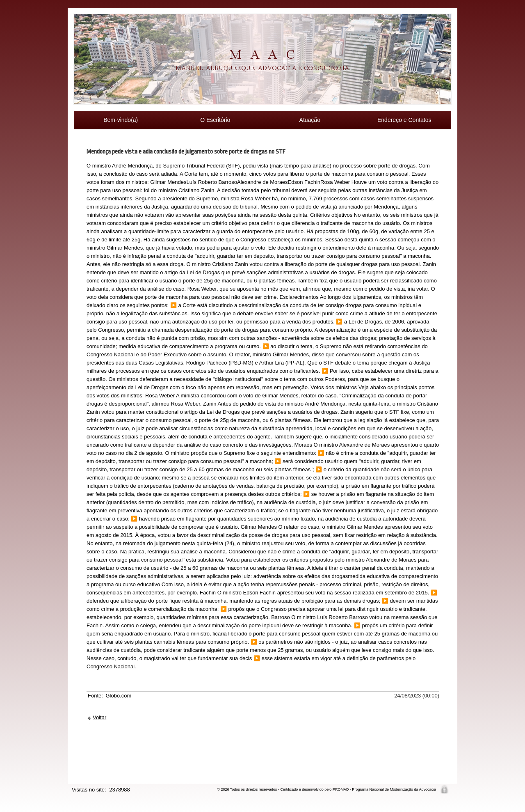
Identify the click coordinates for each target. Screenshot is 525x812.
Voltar (99, 717)
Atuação (310, 120)
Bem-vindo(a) (121, 120)
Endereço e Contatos (404, 120)
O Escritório (215, 120)
